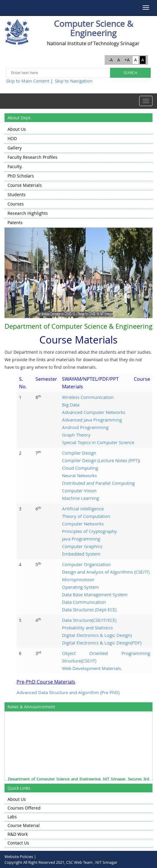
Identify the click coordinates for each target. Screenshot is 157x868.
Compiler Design (79, 453)
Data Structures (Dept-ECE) (89, 609)
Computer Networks (83, 524)
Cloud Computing (80, 468)
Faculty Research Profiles (32, 157)
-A (111, 60)
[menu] (78, 176)
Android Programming (85, 427)
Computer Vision (79, 490)
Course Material (24, 825)
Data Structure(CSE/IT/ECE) (89, 620)
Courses (16, 204)
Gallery (15, 148)
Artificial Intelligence (83, 509)
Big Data (71, 405)
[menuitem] (78, 130)
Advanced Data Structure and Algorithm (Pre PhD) (68, 692)
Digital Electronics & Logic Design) (97, 635)
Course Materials (25, 185)
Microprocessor (78, 579)
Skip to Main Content (28, 81)
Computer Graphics (82, 546)
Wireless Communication (88, 397)
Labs (12, 817)
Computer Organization (86, 564)
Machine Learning (80, 498)
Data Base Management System (95, 594)
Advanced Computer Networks (94, 412)
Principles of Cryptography (89, 531)
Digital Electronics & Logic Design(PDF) (102, 643)
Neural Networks (79, 475)
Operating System (80, 587)
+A (127, 60)
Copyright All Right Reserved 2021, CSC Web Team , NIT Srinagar (61, 862)
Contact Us (18, 843)
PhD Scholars (21, 176)
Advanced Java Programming (92, 420)
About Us (17, 129)
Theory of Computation (86, 516)
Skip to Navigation (74, 81)
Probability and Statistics (87, 628)
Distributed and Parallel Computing (98, 483)
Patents (15, 222)
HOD (12, 138)
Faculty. (15, 166)
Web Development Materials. (92, 668)
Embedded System (81, 554)
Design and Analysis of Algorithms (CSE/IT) (106, 572)
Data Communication (84, 602)
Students (17, 194)
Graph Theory (76, 435)
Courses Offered (24, 808)
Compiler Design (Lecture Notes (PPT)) (101, 460)
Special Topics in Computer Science (98, 442)
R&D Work (18, 834)
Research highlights (28, 213)
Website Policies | (20, 857)
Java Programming (81, 539)
